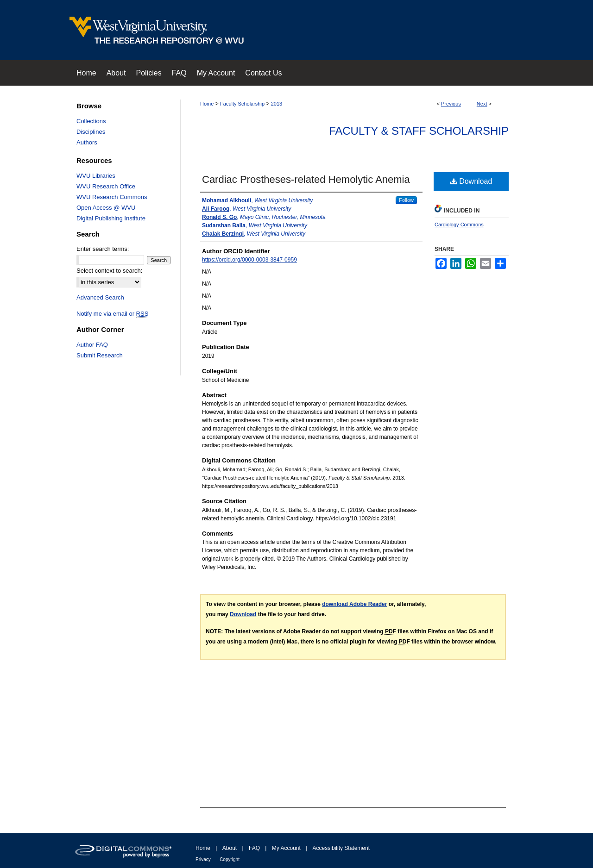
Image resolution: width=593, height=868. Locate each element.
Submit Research (100, 355)
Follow (406, 200)
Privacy (203, 859)
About (230, 848)
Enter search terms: (103, 249)
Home (207, 104)
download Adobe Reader (354, 604)
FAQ (254, 848)
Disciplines (91, 132)
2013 (277, 104)
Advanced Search (100, 297)
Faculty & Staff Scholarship (419, 131)
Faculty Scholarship (242, 104)
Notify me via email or (112, 314)
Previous (451, 104)
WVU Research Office (106, 186)
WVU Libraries (96, 176)
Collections (91, 121)
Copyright (230, 859)
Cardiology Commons (459, 225)
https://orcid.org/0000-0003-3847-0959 (249, 260)
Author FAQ (92, 345)
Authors (87, 142)
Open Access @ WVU (106, 208)
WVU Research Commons (112, 197)
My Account (286, 848)
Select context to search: (109, 271)
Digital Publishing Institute (111, 218)
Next (482, 104)
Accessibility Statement (341, 848)
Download (471, 181)
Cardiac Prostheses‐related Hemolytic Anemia (306, 179)
